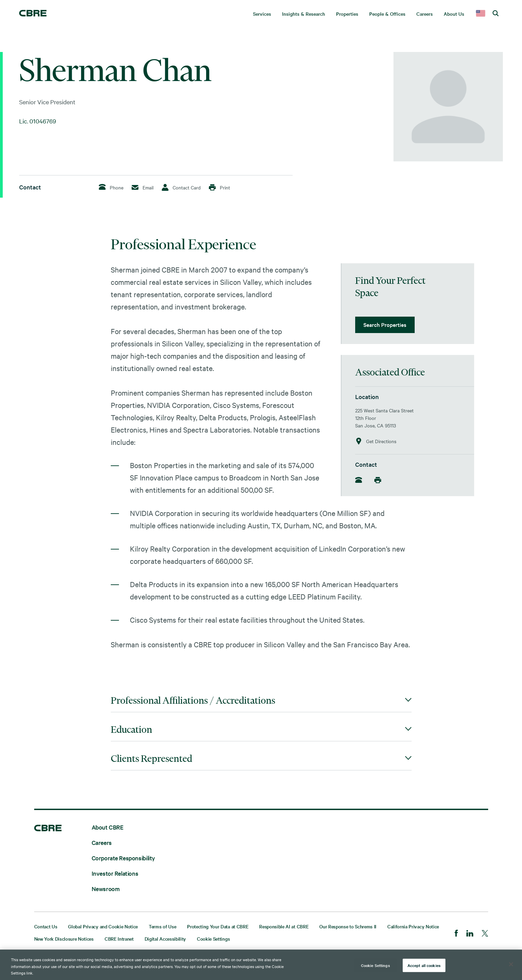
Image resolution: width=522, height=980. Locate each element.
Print (219, 187)
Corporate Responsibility (123, 858)
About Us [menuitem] (454, 14)
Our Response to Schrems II (348, 926)
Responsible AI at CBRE (284, 926)
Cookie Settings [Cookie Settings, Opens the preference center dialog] (376, 965)
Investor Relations (115, 873)
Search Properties (385, 325)
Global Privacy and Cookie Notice (103, 926)
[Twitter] (485, 934)
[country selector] (481, 14)
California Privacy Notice (413, 926)
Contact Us (46, 926)
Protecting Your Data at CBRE (218, 926)
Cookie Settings (213, 939)
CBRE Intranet (119, 939)
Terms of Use (162, 926)
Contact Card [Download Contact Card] (181, 187)
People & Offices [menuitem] (387, 14)
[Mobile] (380, 480)
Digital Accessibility (165, 939)
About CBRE (108, 827)
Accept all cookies (424, 965)
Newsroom (106, 889)
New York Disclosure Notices (64, 939)
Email (143, 187)
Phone (111, 187)
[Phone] (361, 480)
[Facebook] (456, 934)
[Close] (511, 964)
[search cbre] (496, 14)
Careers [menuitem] (425, 14)
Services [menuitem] (262, 14)
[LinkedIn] (470, 934)
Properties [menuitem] (347, 14)
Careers (102, 842)
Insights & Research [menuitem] (304, 14)
